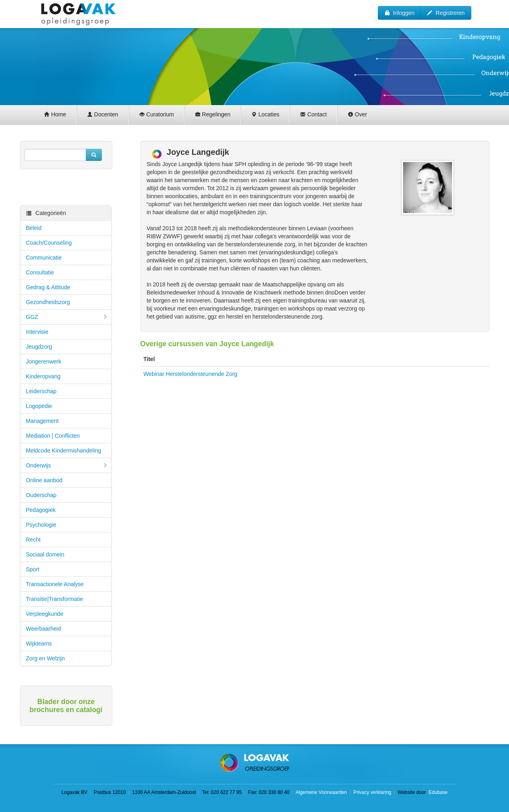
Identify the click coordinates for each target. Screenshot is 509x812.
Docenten (103, 114)
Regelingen (213, 114)
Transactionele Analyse (55, 584)
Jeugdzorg (39, 347)
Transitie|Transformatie (55, 599)
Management (43, 421)
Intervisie (37, 332)
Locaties (265, 114)
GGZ (67, 317)
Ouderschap (41, 495)
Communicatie (44, 258)
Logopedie (39, 406)
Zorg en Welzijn (46, 658)
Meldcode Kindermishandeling (64, 451)
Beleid (34, 228)
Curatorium (157, 114)
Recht (33, 540)
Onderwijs (67, 465)
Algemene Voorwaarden (321, 792)
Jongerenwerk (44, 361)
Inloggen (399, 13)
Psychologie (41, 525)
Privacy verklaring (372, 792)
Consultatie (40, 272)
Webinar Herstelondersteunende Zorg (191, 374)
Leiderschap (41, 391)
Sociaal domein (45, 554)
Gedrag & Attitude (48, 287)
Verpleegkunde (45, 614)
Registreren (446, 13)
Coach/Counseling (49, 243)
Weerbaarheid (44, 629)
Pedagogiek (41, 510)
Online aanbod (44, 480)
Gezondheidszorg (48, 302)
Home (55, 114)
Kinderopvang (43, 376)
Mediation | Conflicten (53, 436)
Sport (33, 569)
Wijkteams (39, 644)
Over (357, 114)
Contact (313, 114)
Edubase (437, 792)
